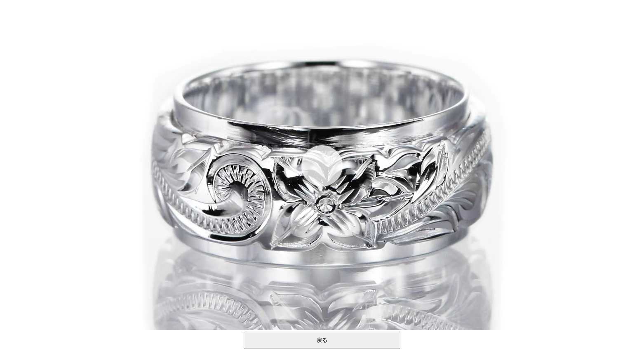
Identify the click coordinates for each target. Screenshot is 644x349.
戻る (322, 340)
